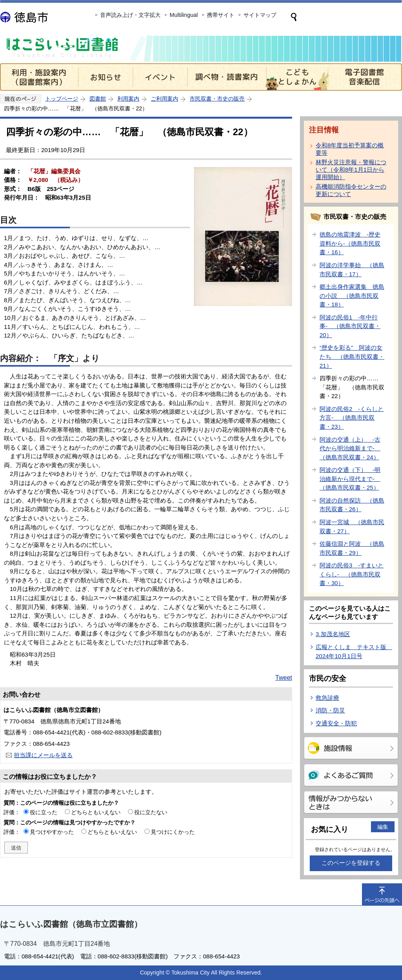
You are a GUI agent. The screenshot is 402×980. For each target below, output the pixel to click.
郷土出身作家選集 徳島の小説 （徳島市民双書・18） (352, 295)
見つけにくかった (173, 832)
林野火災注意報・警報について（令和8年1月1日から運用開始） (351, 170)
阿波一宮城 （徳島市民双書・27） (352, 527)
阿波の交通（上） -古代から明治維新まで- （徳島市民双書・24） (350, 448)
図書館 (98, 99)
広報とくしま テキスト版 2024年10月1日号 (354, 651)
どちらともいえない (96, 812)
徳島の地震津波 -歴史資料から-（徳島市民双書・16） (350, 243)
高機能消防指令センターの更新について (351, 190)
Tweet (284, 678)
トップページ (62, 99)
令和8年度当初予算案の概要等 (350, 149)
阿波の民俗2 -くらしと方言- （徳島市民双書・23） (352, 418)
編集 (383, 827)
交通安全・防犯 (336, 723)
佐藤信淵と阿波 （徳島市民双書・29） (352, 548)
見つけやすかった (52, 832)
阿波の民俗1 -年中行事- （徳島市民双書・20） (350, 326)
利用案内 (128, 99)
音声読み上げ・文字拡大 (130, 15)
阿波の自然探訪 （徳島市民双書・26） (352, 505)
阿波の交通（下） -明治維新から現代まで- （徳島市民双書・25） (350, 479)
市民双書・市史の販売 (217, 99)
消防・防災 (330, 710)
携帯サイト (221, 15)
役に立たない (151, 812)
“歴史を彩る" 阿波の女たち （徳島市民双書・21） (352, 356)
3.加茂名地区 (333, 634)
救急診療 (327, 698)
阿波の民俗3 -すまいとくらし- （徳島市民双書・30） (352, 574)
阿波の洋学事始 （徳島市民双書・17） (352, 270)
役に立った (44, 812)
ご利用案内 (164, 99)
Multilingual (184, 15)
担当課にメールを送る (43, 755)
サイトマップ (260, 15)
